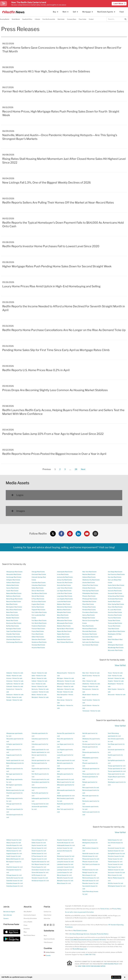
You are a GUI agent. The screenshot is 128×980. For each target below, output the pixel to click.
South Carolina (87, 700)
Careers (6, 918)
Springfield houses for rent (116, 853)
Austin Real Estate (12, 591)
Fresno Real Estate (38, 631)
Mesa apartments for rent (65, 779)
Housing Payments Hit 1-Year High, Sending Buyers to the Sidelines (46, 71)
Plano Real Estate (88, 604)
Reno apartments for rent (91, 787)
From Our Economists (49, 19)
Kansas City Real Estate (65, 582)
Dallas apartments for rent (40, 750)
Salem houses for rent (115, 840)
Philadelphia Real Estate (90, 593)
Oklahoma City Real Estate (91, 580)
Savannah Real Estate (115, 593)
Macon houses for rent (64, 875)
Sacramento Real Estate (90, 637)
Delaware (9, 695)
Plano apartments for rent (91, 774)
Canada (47, 955)
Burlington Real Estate (14, 629)
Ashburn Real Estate (13, 582)
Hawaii (34, 673)
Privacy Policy (117, 909)
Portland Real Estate (89, 607)
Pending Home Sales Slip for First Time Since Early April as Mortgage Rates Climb (56, 350)
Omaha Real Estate (89, 582)
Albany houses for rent (14, 843)
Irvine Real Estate (63, 574)
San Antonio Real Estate (90, 645)
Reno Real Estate (88, 626)
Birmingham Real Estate (14, 607)
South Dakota (87, 705)
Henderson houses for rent (40, 881)
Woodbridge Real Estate (116, 648)
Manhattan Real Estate (65, 607)
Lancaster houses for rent (65, 867)
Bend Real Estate (12, 604)
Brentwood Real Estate (14, 623)
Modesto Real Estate (64, 626)
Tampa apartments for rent (117, 766)
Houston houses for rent (65, 840)
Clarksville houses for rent (15, 878)
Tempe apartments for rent (117, 769)
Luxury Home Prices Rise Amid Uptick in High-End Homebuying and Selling (51, 286)
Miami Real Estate (63, 618)
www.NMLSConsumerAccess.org (81, 940)
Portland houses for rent (90, 870)
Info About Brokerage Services (79, 934)
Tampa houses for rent (115, 859)
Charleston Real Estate (14, 637)
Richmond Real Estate (90, 629)
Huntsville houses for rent (65, 843)
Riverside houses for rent (91, 881)
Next (83, 469)
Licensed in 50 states (99, 940)
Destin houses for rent (39, 851)
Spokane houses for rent (116, 851)
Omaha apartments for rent (91, 744)
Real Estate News (29, 935)
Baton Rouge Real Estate (14, 599)
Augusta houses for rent (14, 853)
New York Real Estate (89, 572)
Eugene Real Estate (38, 604)
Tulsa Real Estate (113, 629)
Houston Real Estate (38, 648)
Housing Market (5, 19)
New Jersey (61, 700)
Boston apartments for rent (15, 790)
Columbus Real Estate (39, 585)
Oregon (85, 686)
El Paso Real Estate (38, 599)
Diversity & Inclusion (30, 918)
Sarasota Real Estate (115, 591)
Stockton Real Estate (115, 615)
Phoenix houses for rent (90, 862)
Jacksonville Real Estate (65, 577)
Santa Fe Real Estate (115, 588)
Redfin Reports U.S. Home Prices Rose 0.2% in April (36, 370)
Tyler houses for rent (115, 867)
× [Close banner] (125, 977)
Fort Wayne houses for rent (40, 864)
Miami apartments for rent (66, 782)
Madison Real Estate (64, 604)
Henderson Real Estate (39, 642)
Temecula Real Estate (115, 623)
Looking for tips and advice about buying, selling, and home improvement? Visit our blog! (64, 547)
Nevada (60, 692)
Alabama (9, 673)
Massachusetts (62, 673)
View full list (120, 665)
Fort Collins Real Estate (39, 612)
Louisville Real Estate (64, 601)
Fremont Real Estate (38, 629)
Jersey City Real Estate (64, 580)
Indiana (34, 681)
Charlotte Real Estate (13, 639)
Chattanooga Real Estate (14, 642)
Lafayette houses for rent (65, 862)
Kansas (34, 686)
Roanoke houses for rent (90, 883)
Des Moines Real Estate (39, 593)
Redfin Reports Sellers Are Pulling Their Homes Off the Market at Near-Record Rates (58, 203)
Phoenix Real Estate (89, 596)
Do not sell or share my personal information (79, 912)
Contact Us (47, 912)
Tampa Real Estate (114, 620)
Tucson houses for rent (115, 864)
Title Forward (48, 942)
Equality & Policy (27, 19)
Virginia (110, 681)
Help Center (48, 915)
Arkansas (9, 681)
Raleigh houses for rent (90, 872)
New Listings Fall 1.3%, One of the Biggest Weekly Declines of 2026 (47, 183)
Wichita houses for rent (116, 883)
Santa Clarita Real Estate (116, 585)
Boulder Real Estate (13, 618)
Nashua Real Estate (63, 637)
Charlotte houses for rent (14, 867)
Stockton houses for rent (116, 856)
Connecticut (10, 689)
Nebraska (60, 689)
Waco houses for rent (115, 875)
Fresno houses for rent (39, 867)
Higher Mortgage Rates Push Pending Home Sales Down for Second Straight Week (57, 266)
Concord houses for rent (39, 840)
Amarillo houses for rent (14, 845)
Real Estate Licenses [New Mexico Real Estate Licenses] (80, 930)
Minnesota (60, 681)
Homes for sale (18, 673)
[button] (64, 977)
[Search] (126, 19)
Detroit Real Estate (38, 596)
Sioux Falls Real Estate (115, 607)
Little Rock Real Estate (65, 593)
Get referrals (8, 915)
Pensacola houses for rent (91, 859)
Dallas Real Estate (38, 588)
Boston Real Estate (12, 615)
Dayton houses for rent (39, 845)
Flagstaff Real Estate (38, 610)
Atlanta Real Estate (13, 585)
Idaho (33, 676)
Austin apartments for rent (15, 760)
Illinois (34, 678)
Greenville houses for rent (40, 872)
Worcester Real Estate (115, 650)
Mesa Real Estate (63, 615)
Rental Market (16, 19)
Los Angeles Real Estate (65, 599)
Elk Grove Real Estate (39, 601)
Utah (109, 676)
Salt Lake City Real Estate (91, 642)
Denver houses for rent (39, 848)
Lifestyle (37, 19)
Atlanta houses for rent (14, 851)
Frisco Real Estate (37, 634)
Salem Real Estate (88, 639)
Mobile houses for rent (90, 840)
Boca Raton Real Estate (14, 610)
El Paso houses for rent (39, 856)
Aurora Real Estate (12, 588)
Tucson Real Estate (114, 626)
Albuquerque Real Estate (14, 572)
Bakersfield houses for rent (15, 859)
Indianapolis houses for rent (66, 845)
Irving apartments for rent (40, 804)
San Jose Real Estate (115, 577)
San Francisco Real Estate (116, 574)
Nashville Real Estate (64, 639)
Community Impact (30, 915)
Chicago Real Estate (38, 572)
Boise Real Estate (12, 612)
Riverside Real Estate (89, 631)
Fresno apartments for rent (40, 779)
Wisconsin (111, 695)
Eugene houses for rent (39, 859)
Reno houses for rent (89, 875)
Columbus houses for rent (15, 883)
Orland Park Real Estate (90, 585)
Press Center (83, 19)
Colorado (9, 686)
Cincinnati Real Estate (39, 574)
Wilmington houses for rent (117, 886)
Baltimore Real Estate (13, 596)
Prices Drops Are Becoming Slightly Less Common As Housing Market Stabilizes (55, 390)
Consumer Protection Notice (99, 934)
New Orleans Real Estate (65, 642)
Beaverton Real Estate (14, 601)
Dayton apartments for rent (41, 752)
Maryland (35, 697)
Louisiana (35, 692)
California (9, 684)
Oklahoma (86, 684)
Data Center (61, 19)
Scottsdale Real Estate (115, 599)
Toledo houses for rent (115, 862)
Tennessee (86, 711)
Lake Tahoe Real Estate (65, 588)
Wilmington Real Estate (116, 645)
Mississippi (61, 684)
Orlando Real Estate (89, 588)
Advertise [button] (47, 918)
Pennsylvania (87, 689)
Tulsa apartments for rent (116, 774)
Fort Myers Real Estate (39, 620)
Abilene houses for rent (14, 840)
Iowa (33, 684)
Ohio (84, 681)
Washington (112, 684)
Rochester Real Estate (90, 634)
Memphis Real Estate (64, 612)
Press (25, 925)
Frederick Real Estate (39, 626)
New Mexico (61, 705)
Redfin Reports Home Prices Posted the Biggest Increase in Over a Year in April (54, 454)
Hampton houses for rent (40, 878)
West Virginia (112, 689)
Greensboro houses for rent (41, 870)
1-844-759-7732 (90, 955)
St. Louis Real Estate (115, 610)
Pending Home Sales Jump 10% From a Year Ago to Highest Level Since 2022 (53, 434)
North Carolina (87, 676)
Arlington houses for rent (14, 848)
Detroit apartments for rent (41, 760)
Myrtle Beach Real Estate (65, 629)
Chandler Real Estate (13, 634)
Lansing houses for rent (65, 870)
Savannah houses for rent (116, 848)
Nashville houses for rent (90, 853)
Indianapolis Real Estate (65, 572)
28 (76, 469)
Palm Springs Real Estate (91, 591)
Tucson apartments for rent (117, 771)
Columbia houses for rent (14, 881)
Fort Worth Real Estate (39, 623)
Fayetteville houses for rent (40, 862)
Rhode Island (87, 695)
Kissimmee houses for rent (66, 856)
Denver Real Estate (38, 591)
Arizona (9, 678)
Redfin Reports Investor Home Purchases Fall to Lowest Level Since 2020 (51, 246)
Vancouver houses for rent (116, 872)
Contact (91, 19)
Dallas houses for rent (39, 843)
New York (86, 673)
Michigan (60, 678)
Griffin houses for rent (39, 875)
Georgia (9, 700)
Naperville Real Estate (64, 631)
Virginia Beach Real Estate (116, 631)
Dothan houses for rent (39, 853)
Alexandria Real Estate (14, 574)
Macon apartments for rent (66, 760)
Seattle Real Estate (114, 601)
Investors (27, 929)
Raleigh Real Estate (89, 618)
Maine (34, 695)
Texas (110, 673)
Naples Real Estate (63, 634)
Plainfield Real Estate (89, 601)
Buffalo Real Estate (13, 626)
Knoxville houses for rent (65, 859)
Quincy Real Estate (89, 615)
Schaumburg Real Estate (116, 596)
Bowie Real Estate (12, 620)
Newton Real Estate (89, 574)
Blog (25, 932)
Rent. (45, 936)
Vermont (111, 678)
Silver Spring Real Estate (116, 604)
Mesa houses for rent (64, 883)
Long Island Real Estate (65, 596)
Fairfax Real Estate (38, 607)
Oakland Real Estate (89, 577)
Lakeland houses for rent (65, 864)
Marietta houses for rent (65, 878)
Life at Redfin (28, 922)
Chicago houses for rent (14, 875)
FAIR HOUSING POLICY (111, 964)
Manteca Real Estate (64, 610)
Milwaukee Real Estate (65, 620)
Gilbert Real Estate (38, 637)
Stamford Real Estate (115, 612)
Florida (9, 697)
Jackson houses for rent (65, 848)
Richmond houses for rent (91, 878)
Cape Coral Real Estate (14, 631)
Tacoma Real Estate (114, 618)
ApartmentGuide (49, 939)
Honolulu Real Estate (38, 645)
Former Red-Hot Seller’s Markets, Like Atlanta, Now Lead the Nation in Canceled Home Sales (63, 91)
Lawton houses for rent (65, 872)
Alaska (9, 676)
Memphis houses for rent (65, 881)
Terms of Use (104, 909)
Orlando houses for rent (90, 856)
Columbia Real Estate (39, 582)
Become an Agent (9, 912)
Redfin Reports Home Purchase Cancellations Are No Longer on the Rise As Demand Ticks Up (64, 330)
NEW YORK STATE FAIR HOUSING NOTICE (92, 966)
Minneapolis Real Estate (65, 623)
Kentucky (35, 689)
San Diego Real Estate (115, 572)
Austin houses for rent (14, 856)
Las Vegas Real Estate (64, 591)
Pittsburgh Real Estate (90, 599)
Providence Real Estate (90, 612)
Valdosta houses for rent (116, 870)
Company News (72, 19)
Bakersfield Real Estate (14, 593)
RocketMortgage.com (80, 949)
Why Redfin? (28, 912)
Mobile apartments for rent (66, 796)
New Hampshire (62, 695)
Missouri (60, 686)
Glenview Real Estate (39, 639)
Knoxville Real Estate (64, 585)
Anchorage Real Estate (14, 577)
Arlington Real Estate (13, 580)
